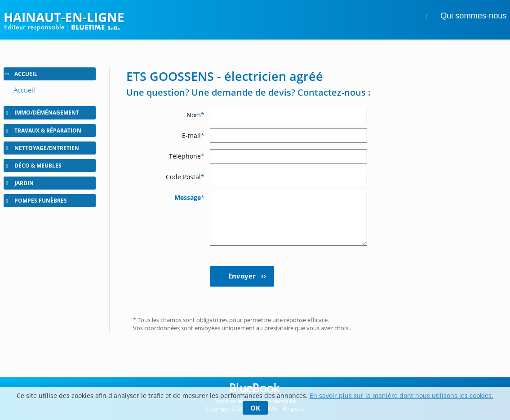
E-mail (193, 135)
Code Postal (185, 177)
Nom (195, 115)
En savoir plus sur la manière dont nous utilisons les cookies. (401, 396)
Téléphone (187, 156)
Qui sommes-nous (474, 16)
